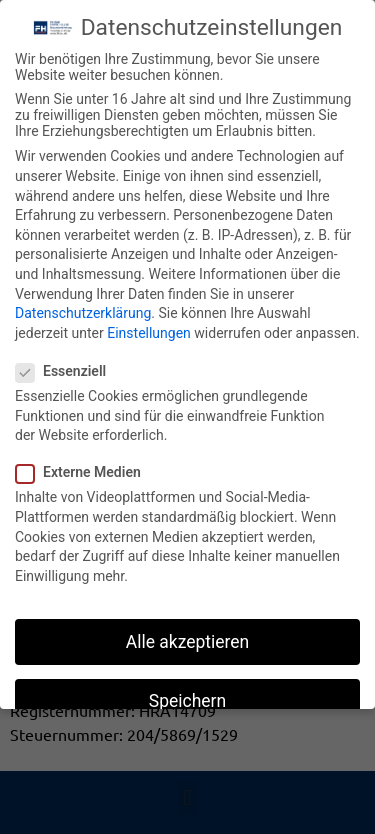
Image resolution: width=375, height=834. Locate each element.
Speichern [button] (187, 697)
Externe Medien (84, 468)
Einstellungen (149, 329)
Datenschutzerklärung (83, 309)
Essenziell (67, 367)
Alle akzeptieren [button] (188, 638)
